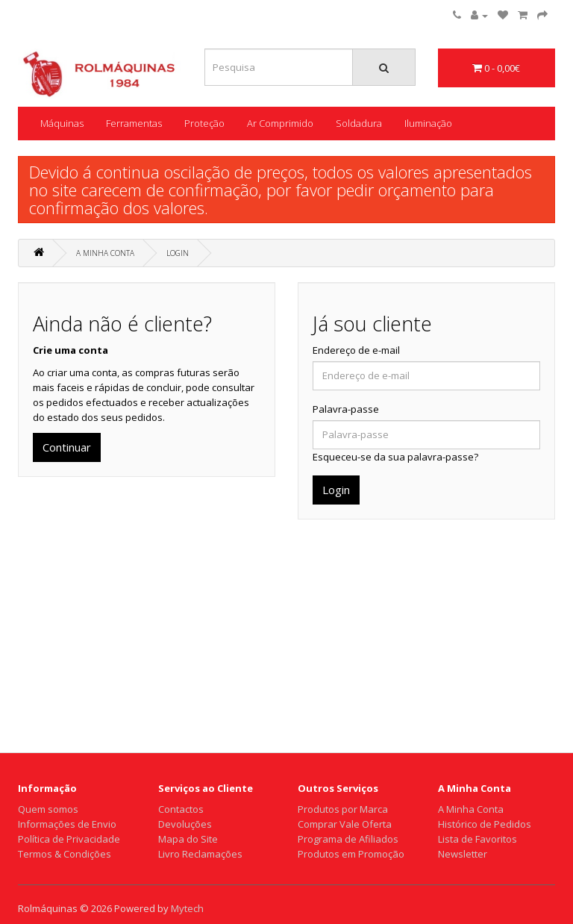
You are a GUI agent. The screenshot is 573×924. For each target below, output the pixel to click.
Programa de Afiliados (348, 839)
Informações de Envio (67, 824)
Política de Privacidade (69, 839)
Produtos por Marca (343, 809)
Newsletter (463, 854)
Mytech (187, 908)
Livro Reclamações (200, 854)
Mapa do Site (188, 839)
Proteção (204, 123)
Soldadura (359, 123)
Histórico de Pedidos (485, 824)
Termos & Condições (65, 854)
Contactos (181, 809)
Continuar (67, 447)
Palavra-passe (346, 409)
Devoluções (185, 824)
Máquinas (62, 123)
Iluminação (428, 123)
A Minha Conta (105, 253)
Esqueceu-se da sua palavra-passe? (395, 457)
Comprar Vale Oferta (345, 824)
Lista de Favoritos (477, 839)
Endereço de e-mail (356, 350)
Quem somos (48, 809)
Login (178, 253)
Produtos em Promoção (351, 854)
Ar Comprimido (280, 123)
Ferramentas (134, 123)
